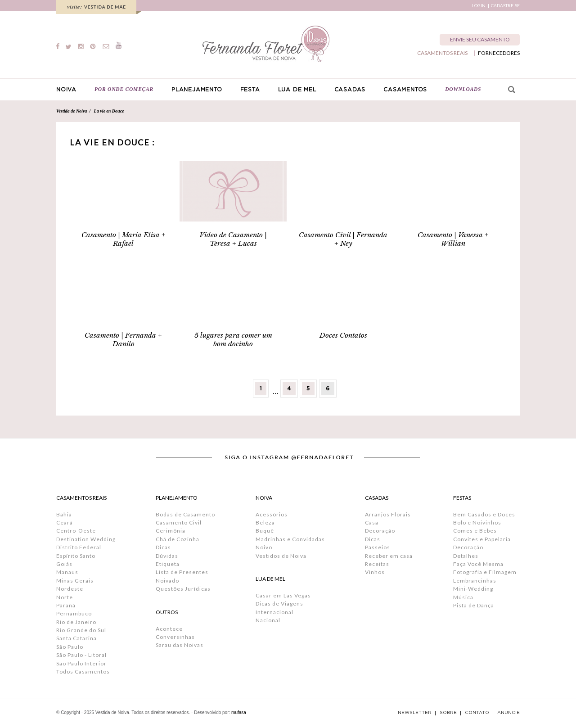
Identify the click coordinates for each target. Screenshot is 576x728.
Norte (65, 597)
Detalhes (466, 556)
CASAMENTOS (405, 90)
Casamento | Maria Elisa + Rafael (124, 239)
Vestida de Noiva (72, 111)
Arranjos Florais (388, 514)
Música (463, 597)
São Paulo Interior (81, 663)
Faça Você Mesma (478, 564)
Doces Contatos (343, 335)
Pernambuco (74, 613)
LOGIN (479, 6)
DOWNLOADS (463, 89)
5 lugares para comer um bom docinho (233, 339)
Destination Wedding (86, 539)
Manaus (67, 572)
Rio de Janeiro (76, 622)
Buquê (265, 531)
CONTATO (477, 713)
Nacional (268, 620)
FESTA (250, 90)
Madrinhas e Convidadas (290, 539)
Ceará (65, 522)
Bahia (64, 514)
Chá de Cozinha (178, 539)
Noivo (264, 547)
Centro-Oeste (76, 531)
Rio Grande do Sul (81, 630)
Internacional (274, 612)
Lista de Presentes (182, 572)
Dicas (163, 547)
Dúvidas (167, 556)
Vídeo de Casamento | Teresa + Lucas (233, 239)
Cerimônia (171, 531)
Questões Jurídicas (183, 589)
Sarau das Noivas (180, 645)
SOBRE (448, 713)
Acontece (169, 629)
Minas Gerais (75, 581)
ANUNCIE (508, 713)
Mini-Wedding (473, 589)
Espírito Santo (76, 556)
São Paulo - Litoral (81, 655)
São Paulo (70, 647)
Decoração (380, 531)
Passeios (378, 547)
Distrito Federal (79, 547)
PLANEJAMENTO (197, 90)
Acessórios (272, 514)
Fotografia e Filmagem (485, 572)
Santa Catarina (76, 638)
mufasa (239, 712)
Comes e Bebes (475, 531)
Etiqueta (168, 564)
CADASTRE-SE (505, 6)
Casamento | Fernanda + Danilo (123, 339)
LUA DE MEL (297, 90)
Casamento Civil (179, 522)
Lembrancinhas (475, 581)
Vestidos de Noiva (281, 556)
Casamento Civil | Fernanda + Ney (343, 239)
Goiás (64, 564)
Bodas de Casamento (185, 514)
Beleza (265, 522)
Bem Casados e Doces (484, 514)
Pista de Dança (474, 605)
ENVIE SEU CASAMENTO (480, 39)
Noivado (167, 581)
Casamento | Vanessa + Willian (453, 239)
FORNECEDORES (499, 53)
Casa (372, 522)
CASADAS (350, 90)
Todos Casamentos (83, 671)
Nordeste (70, 589)
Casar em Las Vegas (283, 595)
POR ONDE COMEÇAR (124, 89)
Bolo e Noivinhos (477, 522)
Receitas (377, 564)
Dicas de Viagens (279, 604)
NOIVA (66, 90)
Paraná (66, 605)
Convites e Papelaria (482, 539)
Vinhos (375, 572)
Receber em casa (389, 556)
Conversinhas (175, 637)
